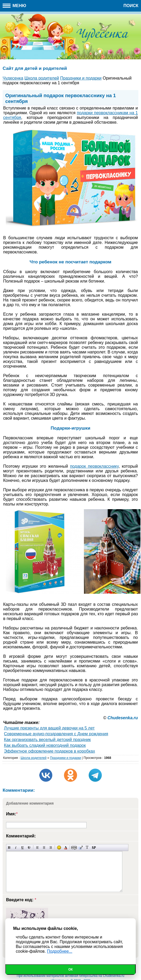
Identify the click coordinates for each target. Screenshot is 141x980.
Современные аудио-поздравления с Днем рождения (56, 734)
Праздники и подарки (66, 758)
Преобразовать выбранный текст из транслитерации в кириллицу (87, 848)
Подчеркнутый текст (22, 848)
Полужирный (9, 848)
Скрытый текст (74, 848)
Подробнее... (59, 951)
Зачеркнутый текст (29, 848)
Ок (71, 969)
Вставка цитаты (81, 848)
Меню (14, 6)
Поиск (131, 6)
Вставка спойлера (94, 848)
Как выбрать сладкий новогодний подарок (45, 745)
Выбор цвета (66, 848)
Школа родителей (34, 758)
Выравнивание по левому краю (37, 848)
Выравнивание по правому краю (51, 848)
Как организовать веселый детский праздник (47, 740)
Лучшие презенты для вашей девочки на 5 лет (49, 728)
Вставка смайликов (59, 848)
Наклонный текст (16, 848)
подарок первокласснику (94, 466)
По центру (44, 848)
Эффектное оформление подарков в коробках (49, 751)
